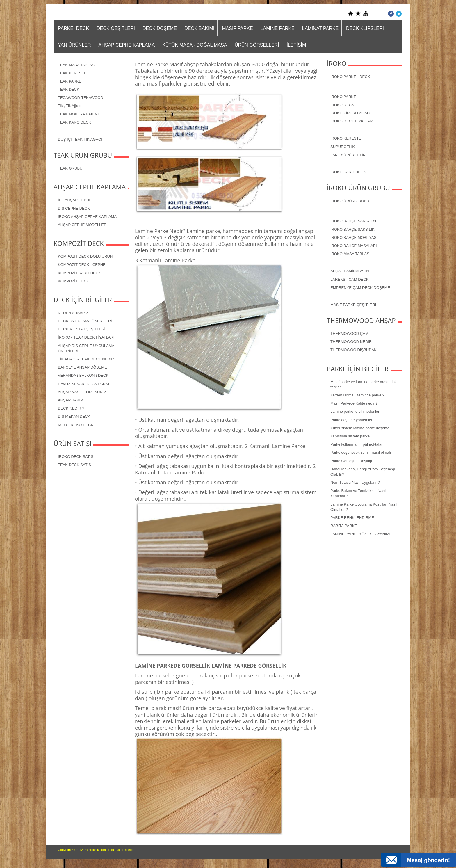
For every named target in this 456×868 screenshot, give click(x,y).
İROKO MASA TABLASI (350, 254)
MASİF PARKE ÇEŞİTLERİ (353, 305)
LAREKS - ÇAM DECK (349, 279)
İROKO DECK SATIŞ (76, 457)
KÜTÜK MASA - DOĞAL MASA (195, 45)
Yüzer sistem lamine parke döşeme (360, 428)
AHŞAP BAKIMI (71, 400)
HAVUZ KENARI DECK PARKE (84, 384)
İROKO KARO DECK (348, 172)
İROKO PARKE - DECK (350, 77)
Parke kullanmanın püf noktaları (357, 444)
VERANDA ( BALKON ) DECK (83, 375)
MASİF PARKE (237, 28)
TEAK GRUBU (70, 168)
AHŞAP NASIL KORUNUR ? (82, 392)
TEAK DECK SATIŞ (74, 465)
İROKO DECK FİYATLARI (352, 121)
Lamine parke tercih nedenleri (355, 411)
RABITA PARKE (344, 526)
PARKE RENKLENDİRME (352, 518)
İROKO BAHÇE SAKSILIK (352, 229)
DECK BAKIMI (199, 28)
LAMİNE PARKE (278, 28)
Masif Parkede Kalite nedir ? (354, 403)
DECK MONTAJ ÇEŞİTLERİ (82, 329)
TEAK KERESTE (72, 73)
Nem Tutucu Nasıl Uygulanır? (355, 482)
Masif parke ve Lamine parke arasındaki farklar (364, 384)
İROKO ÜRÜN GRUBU (350, 201)
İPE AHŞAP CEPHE (75, 200)
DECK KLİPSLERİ (365, 28)
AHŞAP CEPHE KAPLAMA (127, 45)
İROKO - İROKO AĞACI (351, 113)
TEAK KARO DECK (74, 122)
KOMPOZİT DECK (73, 281)
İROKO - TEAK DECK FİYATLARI (86, 337)
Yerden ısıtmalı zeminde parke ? (357, 395)
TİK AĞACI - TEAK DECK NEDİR (86, 359)
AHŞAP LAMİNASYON (350, 271)
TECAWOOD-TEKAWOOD (81, 98)
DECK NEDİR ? (71, 408)
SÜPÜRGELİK (343, 147)
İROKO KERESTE (346, 138)
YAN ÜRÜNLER (74, 45)
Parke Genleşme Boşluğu (352, 461)
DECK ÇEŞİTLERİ (116, 28)
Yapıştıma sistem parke (350, 436)
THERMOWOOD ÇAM (349, 333)
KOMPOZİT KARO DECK (79, 273)
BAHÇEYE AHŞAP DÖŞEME (82, 367)
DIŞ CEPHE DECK (74, 208)
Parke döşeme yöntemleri (352, 420)
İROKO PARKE (343, 97)
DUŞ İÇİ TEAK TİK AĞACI (80, 139)
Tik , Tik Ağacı (70, 106)
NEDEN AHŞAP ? (73, 313)
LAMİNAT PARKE (320, 28)
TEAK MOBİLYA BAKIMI (78, 114)
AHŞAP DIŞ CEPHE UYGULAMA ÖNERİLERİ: (86, 348)
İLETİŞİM (296, 45)
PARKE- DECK (73, 28)
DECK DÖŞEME (160, 28)
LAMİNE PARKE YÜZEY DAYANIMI (360, 534)
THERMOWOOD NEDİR (351, 342)
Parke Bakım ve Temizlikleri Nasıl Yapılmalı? (358, 493)
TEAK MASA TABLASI (77, 65)
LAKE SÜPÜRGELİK (348, 155)
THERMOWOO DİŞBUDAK (353, 350)
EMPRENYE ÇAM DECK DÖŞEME (360, 288)
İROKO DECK (342, 105)
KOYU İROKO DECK (76, 425)
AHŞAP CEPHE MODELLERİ (83, 225)
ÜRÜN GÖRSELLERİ (257, 45)
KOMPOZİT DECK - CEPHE (82, 265)
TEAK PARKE (70, 81)
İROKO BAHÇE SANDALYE (354, 221)
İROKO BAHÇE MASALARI (354, 246)
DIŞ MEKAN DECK (74, 416)
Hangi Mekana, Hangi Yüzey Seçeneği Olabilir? (363, 472)
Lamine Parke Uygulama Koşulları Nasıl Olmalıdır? (364, 507)
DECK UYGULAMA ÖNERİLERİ (85, 321)
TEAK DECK (69, 89)
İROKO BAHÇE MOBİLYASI (354, 238)
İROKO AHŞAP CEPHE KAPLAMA (87, 217)
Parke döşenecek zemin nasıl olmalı (361, 452)
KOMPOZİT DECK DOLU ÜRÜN (85, 256)
